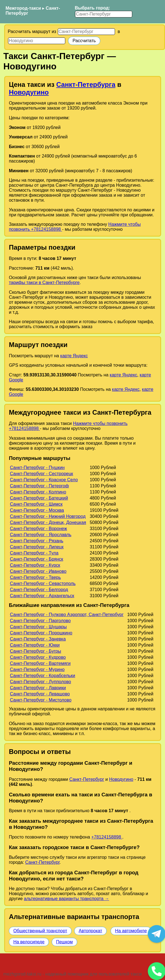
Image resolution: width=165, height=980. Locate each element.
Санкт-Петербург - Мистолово (41, 700)
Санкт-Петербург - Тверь (35, 577)
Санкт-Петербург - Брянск (37, 559)
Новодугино (29, 92)
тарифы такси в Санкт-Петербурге (44, 283)
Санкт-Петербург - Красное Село (44, 480)
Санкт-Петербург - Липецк (37, 547)
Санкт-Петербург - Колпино (38, 492)
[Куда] (37, 41)
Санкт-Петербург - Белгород (39, 590)
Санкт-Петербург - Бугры (36, 651)
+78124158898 (107, 837)
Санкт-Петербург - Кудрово (38, 657)
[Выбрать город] (104, 14)
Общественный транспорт (40, 931)
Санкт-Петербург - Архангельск (42, 596)
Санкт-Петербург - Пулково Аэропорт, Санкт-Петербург (67, 615)
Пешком (64, 942)
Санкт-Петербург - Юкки (35, 645)
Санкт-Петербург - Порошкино (41, 633)
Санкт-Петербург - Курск (35, 565)
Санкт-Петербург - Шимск (36, 504)
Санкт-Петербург (87, 779)
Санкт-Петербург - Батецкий (39, 498)
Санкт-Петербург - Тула (34, 553)
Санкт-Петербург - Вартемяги (40, 663)
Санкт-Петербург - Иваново (38, 571)
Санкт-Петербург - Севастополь (43, 583)
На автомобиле (131, 931)
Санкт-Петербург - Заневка (38, 639)
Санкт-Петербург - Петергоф (39, 486)
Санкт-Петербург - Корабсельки (43, 676)
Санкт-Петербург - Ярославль (41, 535)
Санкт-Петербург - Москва (37, 510)
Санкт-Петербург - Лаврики (38, 688)
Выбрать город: (92, 8)
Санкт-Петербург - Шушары (38, 627)
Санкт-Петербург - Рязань (37, 541)
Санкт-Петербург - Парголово (40, 621)
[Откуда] (86, 32)
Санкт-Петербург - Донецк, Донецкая (48, 522)
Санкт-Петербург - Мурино (37, 669)
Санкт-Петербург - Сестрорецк (42, 474)
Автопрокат (90, 931)
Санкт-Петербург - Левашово (40, 694)
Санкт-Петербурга (86, 84)
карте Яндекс (74, 356)
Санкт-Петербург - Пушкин (37, 468)
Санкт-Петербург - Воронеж (38, 529)
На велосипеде (29, 942)
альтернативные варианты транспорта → (67, 899)
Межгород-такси (23, 8)
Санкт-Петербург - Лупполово (41, 682)
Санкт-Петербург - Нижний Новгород (48, 516)
